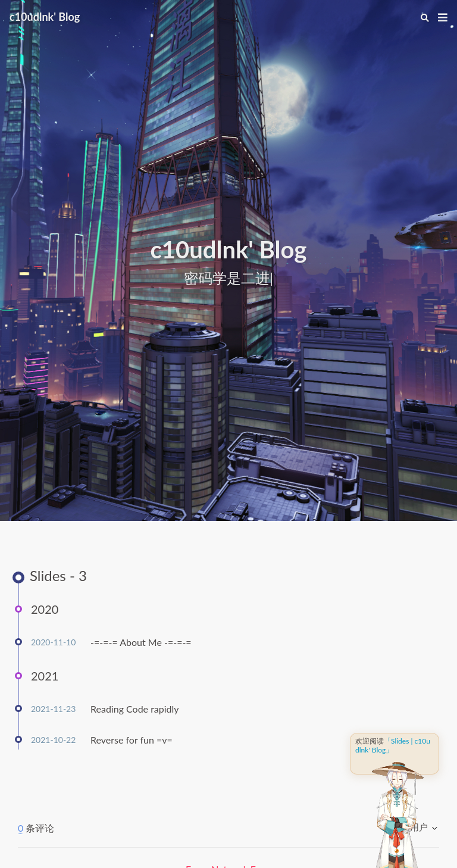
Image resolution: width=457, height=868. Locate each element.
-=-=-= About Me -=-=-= (141, 642)
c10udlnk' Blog (45, 17)
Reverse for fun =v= (132, 740)
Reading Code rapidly (135, 709)
